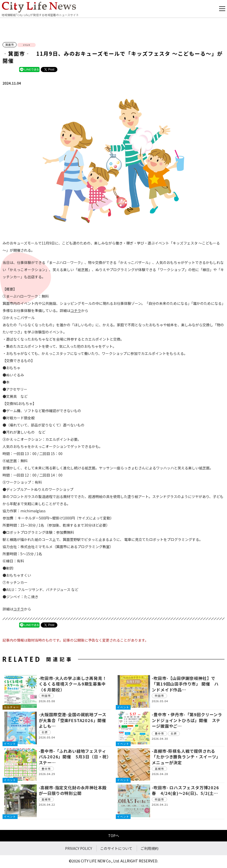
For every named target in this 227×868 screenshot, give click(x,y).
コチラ (76, 310)
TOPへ (114, 836)
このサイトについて (116, 848)
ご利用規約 (149, 848)
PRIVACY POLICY (79, 848)
